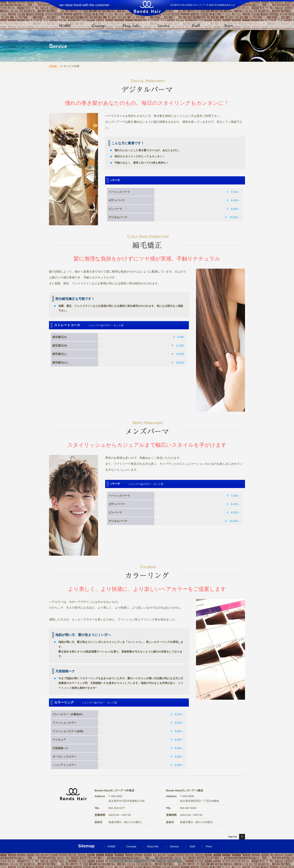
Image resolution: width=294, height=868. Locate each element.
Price (209, 846)
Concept (131, 846)
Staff (192, 846)
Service (174, 846)
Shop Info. (153, 846)
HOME (53, 66)
